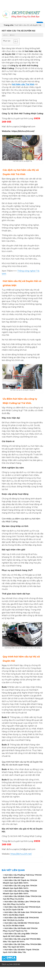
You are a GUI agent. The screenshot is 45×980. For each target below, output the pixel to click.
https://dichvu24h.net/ (21, 854)
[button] (14, 42)
